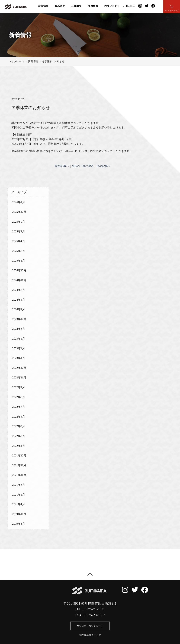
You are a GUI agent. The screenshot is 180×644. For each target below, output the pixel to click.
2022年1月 (19, 446)
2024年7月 (19, 290)
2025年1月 (19, 261)
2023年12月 (19, 319)
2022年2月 (19, 436)
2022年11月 (19, 377)
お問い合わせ (112, 6)
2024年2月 (19, 309)
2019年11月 (19, 514)
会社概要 (76, 6)
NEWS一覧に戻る (83, 166)
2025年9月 (19, 222)
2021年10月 (19, 475)
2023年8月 (19, 329)
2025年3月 (19, 251)
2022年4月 (19, 417)
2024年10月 (19, 280)
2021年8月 (19, 485)
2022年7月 (19, 407)
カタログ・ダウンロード (90, 626)
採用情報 (93, 6)
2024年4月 (19, 300)
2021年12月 (19, 455)
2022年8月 (19, 397)
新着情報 (43, 6)
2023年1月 (19, 358)
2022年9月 (19, 387)
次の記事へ (104, 166)
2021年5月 (19, 495)
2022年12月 (19, 368)
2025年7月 (19, 231)
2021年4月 (19, 504)
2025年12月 (19, 212)
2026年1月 (19, 202)
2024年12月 (19, 270)
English (131, 6)
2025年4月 (19, 241)
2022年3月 (19, 426)
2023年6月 (19, 339)
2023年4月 (19, 348)
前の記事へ (62, 166)
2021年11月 (19, 465)
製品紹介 (60, 6)
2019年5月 (19, 524)
